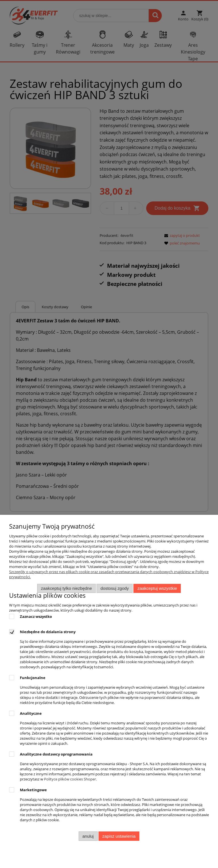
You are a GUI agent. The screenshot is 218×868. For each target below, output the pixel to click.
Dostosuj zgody (115, 588)
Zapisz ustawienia (119, 836)
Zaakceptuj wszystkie (157, 588)
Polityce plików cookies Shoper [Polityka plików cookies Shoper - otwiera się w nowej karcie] (70, 779)
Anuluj (88, 836)
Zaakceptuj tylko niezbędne (66, 588)
